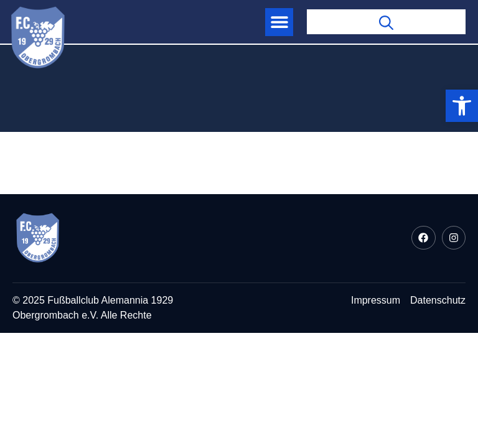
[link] (462, 106)
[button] (279, 22)
